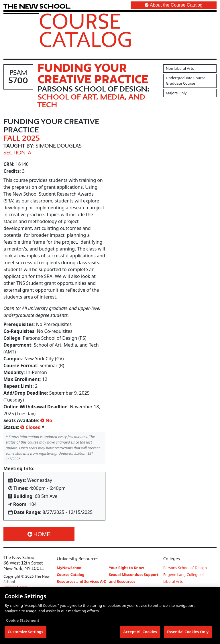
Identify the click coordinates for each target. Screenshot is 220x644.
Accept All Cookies (140, 632)
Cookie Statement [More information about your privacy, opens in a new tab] (23, 621)
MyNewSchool (70, 568)
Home (39, 534)
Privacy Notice (16, 587)
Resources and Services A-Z (81, 581)
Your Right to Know (126, 568)
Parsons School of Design (185, 568)
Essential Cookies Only (188, 632)
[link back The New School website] (37, 6)
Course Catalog (86, 30)
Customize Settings (25, 632)
